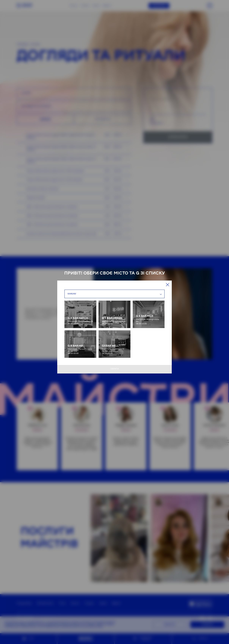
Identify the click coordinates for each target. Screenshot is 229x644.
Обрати (115, 369)
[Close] (168, 285)
